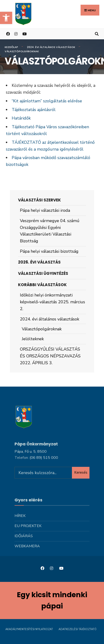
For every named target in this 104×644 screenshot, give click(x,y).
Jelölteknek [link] (33, 339)
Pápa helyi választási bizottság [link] (49, 251)
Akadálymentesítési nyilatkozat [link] (29, 629)
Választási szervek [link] (39, 200)
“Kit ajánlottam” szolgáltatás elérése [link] (47, 101)
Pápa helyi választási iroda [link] (45, 210)
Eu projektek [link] (28, 526)
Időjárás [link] (24, 536)
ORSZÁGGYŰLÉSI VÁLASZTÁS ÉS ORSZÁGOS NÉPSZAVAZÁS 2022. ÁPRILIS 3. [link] (50, 356)
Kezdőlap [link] (11, 47)
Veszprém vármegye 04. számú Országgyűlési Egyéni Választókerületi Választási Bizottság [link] (50, 231)
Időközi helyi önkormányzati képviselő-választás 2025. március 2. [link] (52, 302)
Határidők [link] (21, 118)
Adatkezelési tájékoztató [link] (78, 629)
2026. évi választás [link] (39, 262)
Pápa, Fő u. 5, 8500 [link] (31, 452)
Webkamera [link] (27, 546)
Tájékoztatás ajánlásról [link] (34, 110)
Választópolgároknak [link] (42, 329)
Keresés (81, 472)
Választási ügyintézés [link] (43, 273)
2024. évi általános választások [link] (51, 47)
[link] (6, 18)
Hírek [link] (20, 516)
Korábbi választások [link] (42, 285)
